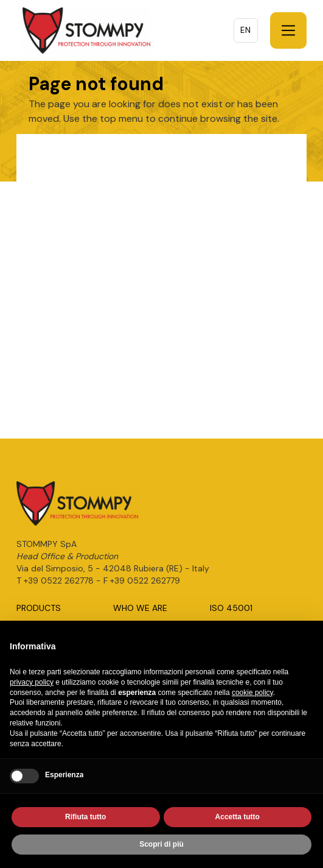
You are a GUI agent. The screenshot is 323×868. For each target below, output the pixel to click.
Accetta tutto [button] (238, 817)
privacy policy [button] (32, 683)
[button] (288, 30)
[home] (83, 31)
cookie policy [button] (252, 693)
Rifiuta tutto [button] (85, 817)
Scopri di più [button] (161, 845)
